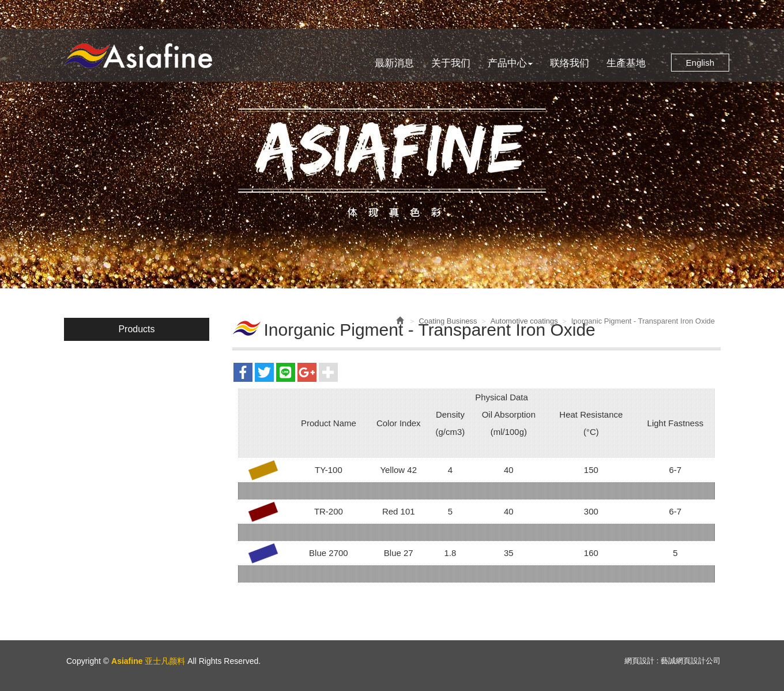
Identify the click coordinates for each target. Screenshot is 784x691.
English (700, 63)
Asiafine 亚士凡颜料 (138, 56)
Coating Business (448, 321)
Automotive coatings (524, 321)
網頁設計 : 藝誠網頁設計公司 (672, 661)
